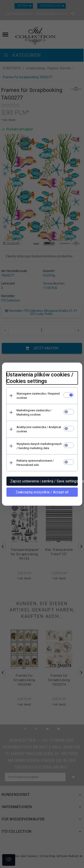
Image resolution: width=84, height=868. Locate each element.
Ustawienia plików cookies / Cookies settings (40, 378)
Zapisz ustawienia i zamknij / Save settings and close (44, 481)
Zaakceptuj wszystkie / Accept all (42, 492)
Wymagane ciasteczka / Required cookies (38, 396)
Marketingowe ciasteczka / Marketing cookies (34, 412)
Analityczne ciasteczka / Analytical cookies (39, 429)
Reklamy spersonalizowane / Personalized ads (35, 463)
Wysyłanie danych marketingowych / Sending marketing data (39, 446)
